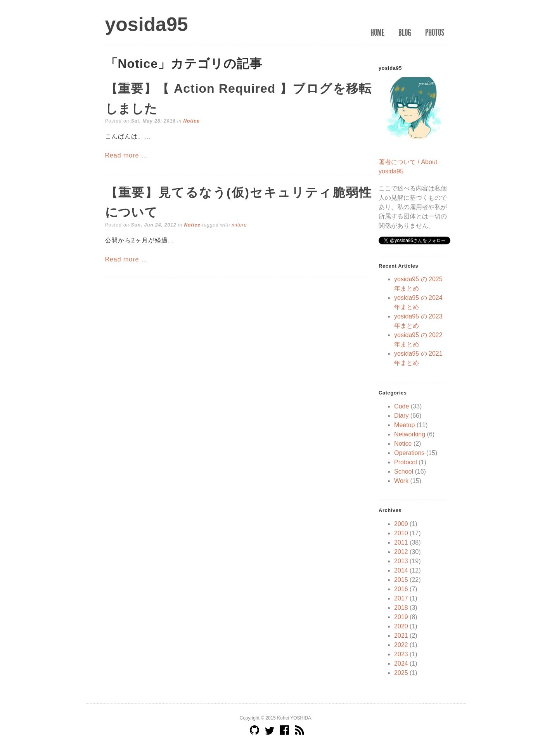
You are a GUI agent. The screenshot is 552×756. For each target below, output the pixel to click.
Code (401, 406)
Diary (401, 416)
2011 (401, 542)
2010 (401, 533)
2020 (401, 626)
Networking (410, 434)
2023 (401, 654)
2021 (401, 636)
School (404, 471)
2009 (401, 524)
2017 (401, 598)
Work (401, 481)
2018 (401, 608)
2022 (401, 645)
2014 (401, 570)
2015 (401, 580)
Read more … (126, 155)
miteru (239, 225)
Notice (191, 121)
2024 (401, 663)
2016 (401, 589)
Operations (409, 453)
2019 (401, 617)
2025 (401, 673)
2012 (401, 552)
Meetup (404, 425)
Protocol (406, 462)
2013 (401, 561)
